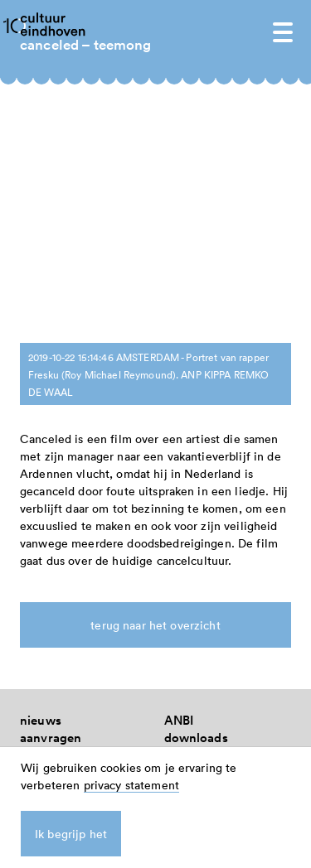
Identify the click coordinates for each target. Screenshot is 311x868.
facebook (191, 519)
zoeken (185, 571)
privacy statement (131, 785)
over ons (45, 519)
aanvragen (51, 484)
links (178, 502)
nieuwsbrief (54, 536)
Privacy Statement (217, 588)
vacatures (48, 554)
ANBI (179, 467)
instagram (193, 554)
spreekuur (49, 588)
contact (42, 571)
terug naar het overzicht (155, 371)
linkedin (187, 536)
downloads (196, 484)
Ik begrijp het (71, 834)
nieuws (41, 467)
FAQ (32, 502)
